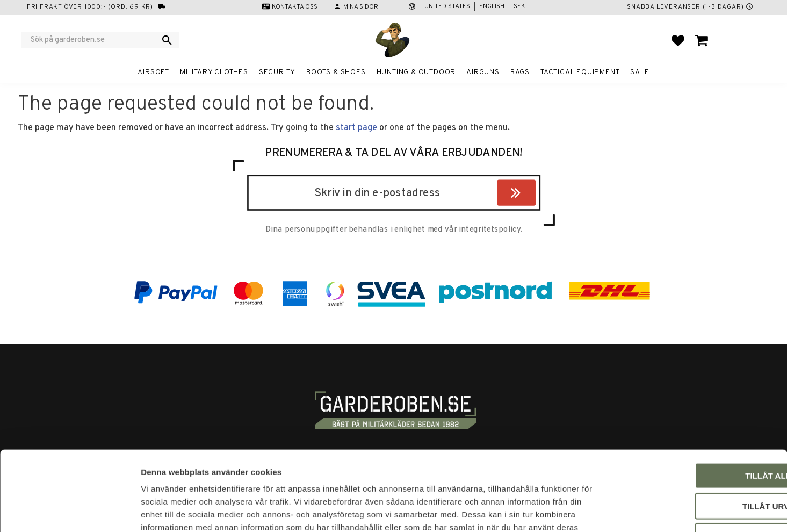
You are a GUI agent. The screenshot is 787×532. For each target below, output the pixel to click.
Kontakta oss (295, 7)
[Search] (167, 40)
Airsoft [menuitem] (153, 72)
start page (356, 128)
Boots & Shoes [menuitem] (336, 72)
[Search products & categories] (93, 40)
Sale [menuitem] (640, 72)
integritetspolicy (489, 230)
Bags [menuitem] (520, 72)
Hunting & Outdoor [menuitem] (416, 72)
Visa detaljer (583, 511)
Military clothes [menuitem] (214, 72)
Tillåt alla (697, 403)
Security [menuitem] (277, 72)
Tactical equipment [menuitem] (580, 72)
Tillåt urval (697, 433)
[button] (678, 40)
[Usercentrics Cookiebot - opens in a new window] (70, 511)
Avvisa (698, 463)
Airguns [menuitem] (483, 72)
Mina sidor (361, 7)
